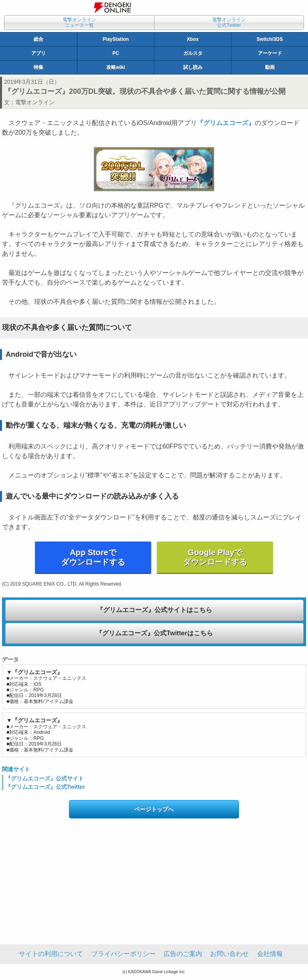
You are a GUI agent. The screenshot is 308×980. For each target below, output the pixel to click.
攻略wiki (116, 67)
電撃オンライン (35, 102)
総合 (38, 39)
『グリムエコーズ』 (226, 123)
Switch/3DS (270, 39)
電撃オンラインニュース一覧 (79, 22)
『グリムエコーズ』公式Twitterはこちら (154, 633)
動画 (270, 67)
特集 (38, 67)
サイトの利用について (51, 954)
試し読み (193, 67)
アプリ (38, 53)
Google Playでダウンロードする (215, 557)
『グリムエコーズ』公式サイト (45, 778)
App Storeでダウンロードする (93, 557)
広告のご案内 (183, 954)
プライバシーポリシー (124, 954)
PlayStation (116, 39)
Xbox (193, 39)
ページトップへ (154, 809)
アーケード (270, 53)
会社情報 (270, 954)
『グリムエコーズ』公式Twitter (45, 787)
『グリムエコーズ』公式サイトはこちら (154, 610)
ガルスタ (193, 53)
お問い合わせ (229, 954)
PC (116, 53)
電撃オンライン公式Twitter (229, 22)
